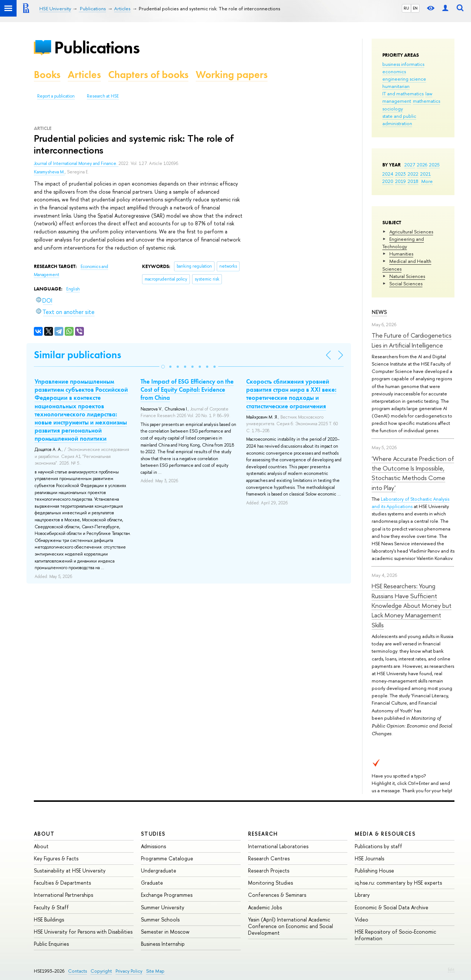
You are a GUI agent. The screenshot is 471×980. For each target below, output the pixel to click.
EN (415, 8)
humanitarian (396, 86)
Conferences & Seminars (277, 895)
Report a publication (56, 96)
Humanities (401, 254)
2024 (388, 174)
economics (394, 71)
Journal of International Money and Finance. (76, 163)
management (397, 101)
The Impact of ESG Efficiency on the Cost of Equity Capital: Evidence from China (187, 389)
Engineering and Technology (403, 243)
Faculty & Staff (51, 907)
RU (406, 8)
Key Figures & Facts (56, 858)
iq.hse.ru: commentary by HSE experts (398, 883)
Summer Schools (160, 919)
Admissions (153, 846)
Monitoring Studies (270, 883)
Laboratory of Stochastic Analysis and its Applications (410, 503)
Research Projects (269, 870)
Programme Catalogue (167, 858)
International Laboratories (278, 846)
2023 (401, 174)
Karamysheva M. (49, 172)
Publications (97, 47)
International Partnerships (63, 895)
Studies (153, 834)
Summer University (163, 907)
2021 (426, 174)
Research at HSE (103, 96)
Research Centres (269, 858)
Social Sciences (406, 283)
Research (263, 834)
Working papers (232, 75)
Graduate (152, 883)
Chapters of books (148, 75)
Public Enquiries (51, 944)
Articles (84, 75)
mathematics (426, 101)
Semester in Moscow (165, 932)
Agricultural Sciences (411, 232)
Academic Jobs (265, 907)
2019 (401, 181)
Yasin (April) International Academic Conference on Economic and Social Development (291, 926)
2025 (434, 165)
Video (362, 919)
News (379, 312)
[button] (163, 367)
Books (47, 75)
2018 (413, 181)
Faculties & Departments (62, 883)
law (429, 94)
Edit (451, 969)
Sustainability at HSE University (70, 870)
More (427, 181)
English (73, 289)
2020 (388, 181)
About (44, 834)
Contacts (77, 971)
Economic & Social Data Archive (392, 907)
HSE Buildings (49, 919)
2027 (410, 165)
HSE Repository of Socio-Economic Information (395, 935)
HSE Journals (369, 858)
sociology (393, 109)
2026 (422, 165)
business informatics (403, 64)
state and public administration (399, 120)
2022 (413, 174)
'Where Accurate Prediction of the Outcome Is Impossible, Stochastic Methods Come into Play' (413, 473)
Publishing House (374, 870)
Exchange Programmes (167, 895)
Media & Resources (385, 834)
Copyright (101, 971)
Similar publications (77, 355)
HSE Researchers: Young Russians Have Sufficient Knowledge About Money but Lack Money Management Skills (412, 605)
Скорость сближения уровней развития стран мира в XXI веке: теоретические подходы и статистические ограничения (291, 394)
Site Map (155, 971)
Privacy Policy (129, 971)
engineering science (404, 79)
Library (362, 895)
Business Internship (163, 944)
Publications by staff (378, 846)
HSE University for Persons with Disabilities (83, 932)
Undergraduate (159, 870)
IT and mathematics (403, 94)
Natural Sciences (407, 276)
